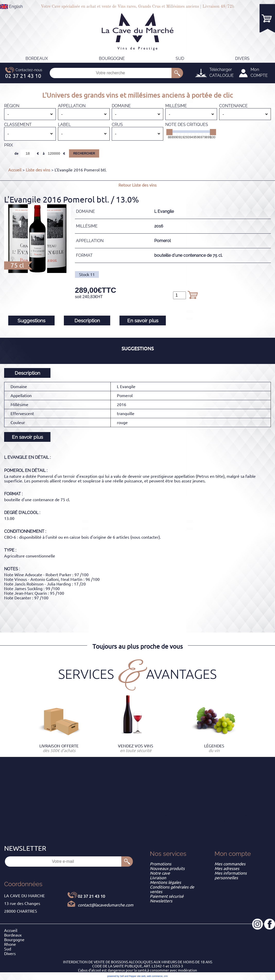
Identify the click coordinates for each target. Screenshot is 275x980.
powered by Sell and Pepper (122, 976)
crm (166, 976)
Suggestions (31, 320)
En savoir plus (143, 320)
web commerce (155, 976)
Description (87, 320)
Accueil (15, 170)
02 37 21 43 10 (91, 896)
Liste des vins (38, 170)
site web (141, 976)
